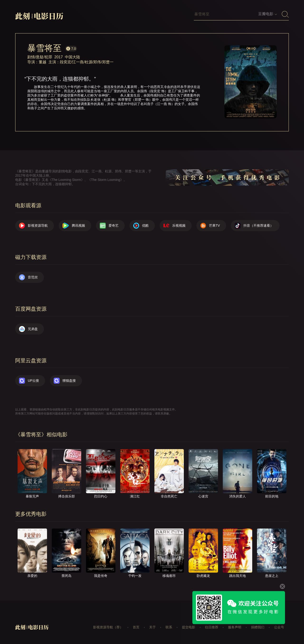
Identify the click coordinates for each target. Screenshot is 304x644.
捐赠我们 (258, 627)
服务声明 (235, 627)
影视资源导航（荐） (108, 627)
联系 (169, 627)
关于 (152, 627)
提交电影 (189, 627)
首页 (136, 627)
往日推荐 (212, 627)
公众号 (279, 627)
